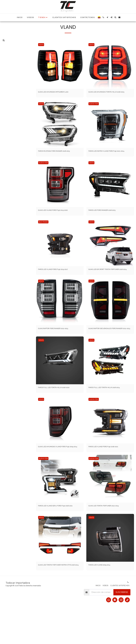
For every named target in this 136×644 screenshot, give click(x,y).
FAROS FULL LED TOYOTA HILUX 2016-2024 (109, 410)
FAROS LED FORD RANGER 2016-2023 (106, 224)
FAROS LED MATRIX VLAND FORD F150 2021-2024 (109, 163)
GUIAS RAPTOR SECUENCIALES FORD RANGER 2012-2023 (106, 349)
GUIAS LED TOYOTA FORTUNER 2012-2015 (108, 533)
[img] (60, 71)
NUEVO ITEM (94, 113)
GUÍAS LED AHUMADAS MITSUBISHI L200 (57, 98)
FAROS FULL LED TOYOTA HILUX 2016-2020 (59, 410)
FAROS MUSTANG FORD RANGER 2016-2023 (59, 161)
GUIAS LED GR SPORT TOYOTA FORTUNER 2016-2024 (108, 286)
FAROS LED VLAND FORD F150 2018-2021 (108, 470)
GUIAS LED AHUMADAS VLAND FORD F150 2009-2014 (58, 471)
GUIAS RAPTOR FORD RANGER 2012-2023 (58, 347)
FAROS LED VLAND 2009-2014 (103, 596)
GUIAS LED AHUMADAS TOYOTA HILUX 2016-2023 (110, 100)
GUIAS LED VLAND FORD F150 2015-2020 (57, 224)
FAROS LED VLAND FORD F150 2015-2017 (57, 284)
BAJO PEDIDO (44, 236)
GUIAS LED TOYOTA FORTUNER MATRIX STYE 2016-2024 (59, 597)
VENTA (42, 50)
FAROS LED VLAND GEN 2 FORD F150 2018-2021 (58, 534)
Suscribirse (122, 627)
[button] (103, 17)
